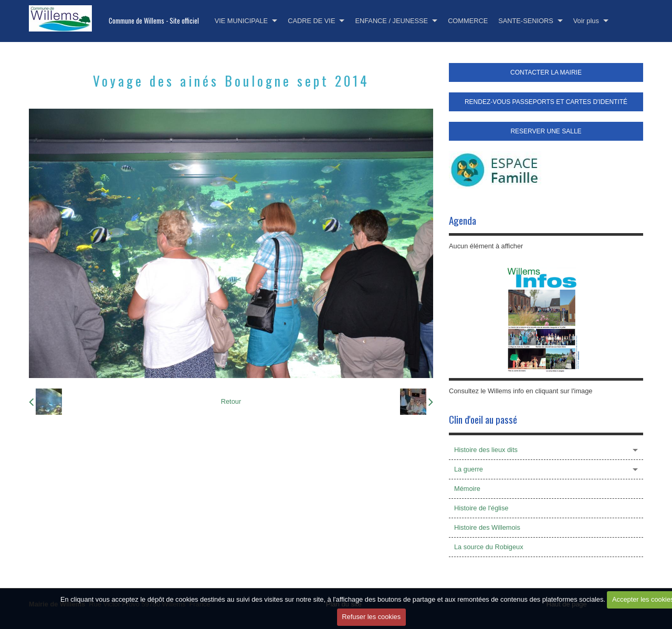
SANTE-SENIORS (526, 21)
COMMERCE (468, 21)
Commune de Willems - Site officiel (154, 21)
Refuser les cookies (371, 617)
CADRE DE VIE (311, 21)
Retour (231, 401)
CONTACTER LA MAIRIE (546, 72)
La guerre (469, 469)
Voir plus (586, 21)
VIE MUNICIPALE (241, 21)
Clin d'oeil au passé (483, 419)
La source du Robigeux (489, 547)
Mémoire (467, 489)
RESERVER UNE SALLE (546, 131)
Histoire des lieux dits (486, 450)
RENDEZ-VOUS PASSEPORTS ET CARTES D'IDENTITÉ (546, 102)
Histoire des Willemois (487, 527)
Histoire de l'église (481, 508)
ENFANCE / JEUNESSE (391, 21)
